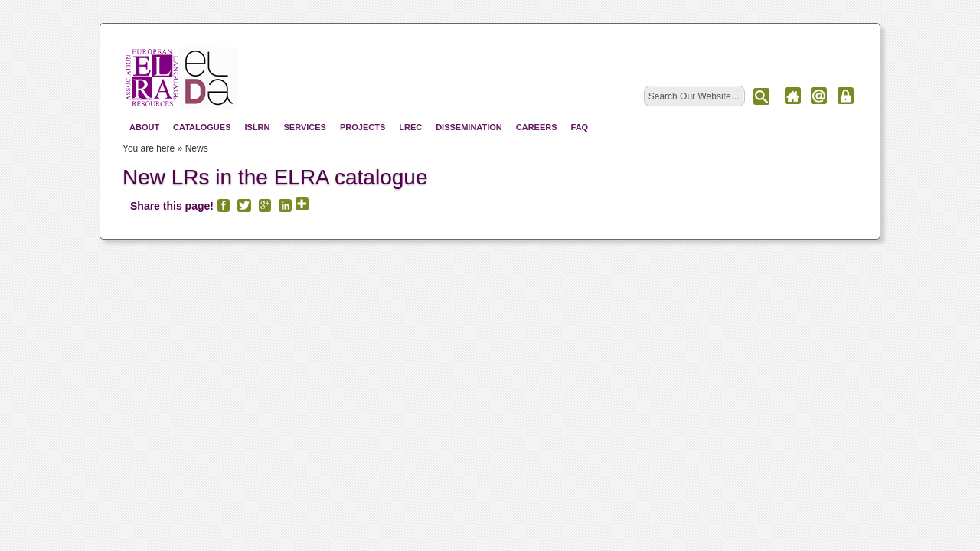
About (144, 127)
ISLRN (257, 127)
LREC (410, 127)
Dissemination (469, 127)
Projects (363, 127)
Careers (537, 127)
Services (304, 127)
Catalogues (202, 127)
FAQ (580, 127)
